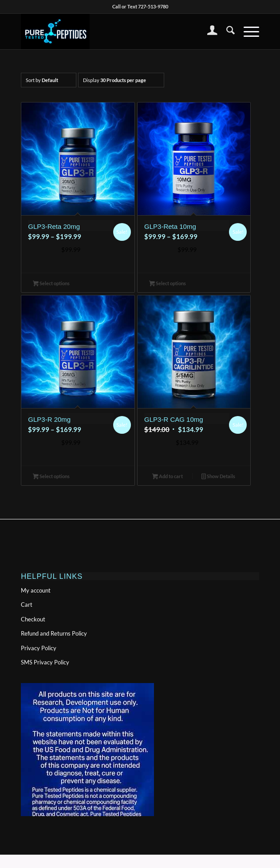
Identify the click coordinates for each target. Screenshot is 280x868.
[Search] (226, 31)
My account (36, 590)
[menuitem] (208, 31)
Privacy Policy (39, 648)
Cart (27, 605)
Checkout (33, 619)
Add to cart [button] (168, 477)
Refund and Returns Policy (54, 633)
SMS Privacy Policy (45, 662)
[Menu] (247, 31)
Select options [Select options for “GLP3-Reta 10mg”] (168, 284)
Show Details (218, 477)
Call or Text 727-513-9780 (140, 6)
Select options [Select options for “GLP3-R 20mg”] (51, 477)
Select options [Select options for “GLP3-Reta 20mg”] (51, 284)
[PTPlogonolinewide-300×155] (116, 31)
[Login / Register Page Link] (208, 31)
